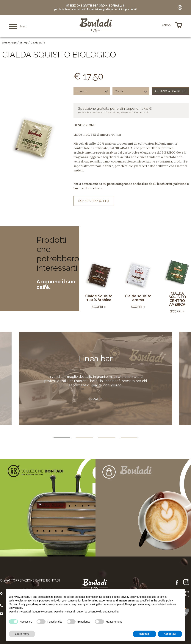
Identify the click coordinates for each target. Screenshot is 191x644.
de (156, 25)
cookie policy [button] (165, 601)
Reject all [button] (144, 634)
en (150, 25)
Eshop (24, 43)
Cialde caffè (38, 43)
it (145, 25)
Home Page (9, 43)
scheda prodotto (94, 201)
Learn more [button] (22, 634)
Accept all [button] (170, 634)
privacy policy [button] (129, 597)
